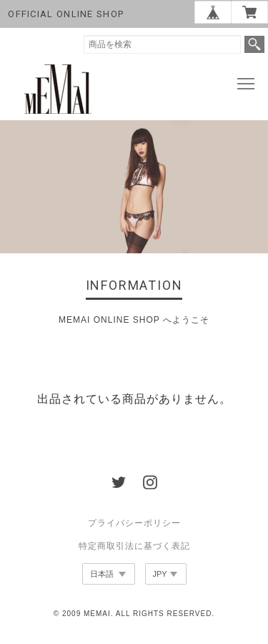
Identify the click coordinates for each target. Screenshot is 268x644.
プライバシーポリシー (134, 523)
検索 (254, 44)
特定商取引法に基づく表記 (134, 546)
